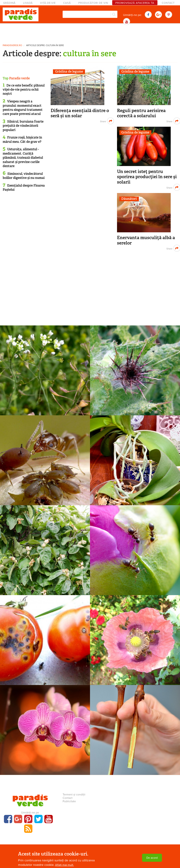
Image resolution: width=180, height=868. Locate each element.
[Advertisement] (90, 33)
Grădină (9, 3)
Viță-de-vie (48, 3)
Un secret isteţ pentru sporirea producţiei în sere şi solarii (147, 177)
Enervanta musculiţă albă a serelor (146, 240)
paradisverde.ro (12, 45)
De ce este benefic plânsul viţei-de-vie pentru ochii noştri (24, 90)
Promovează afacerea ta (135, 3)
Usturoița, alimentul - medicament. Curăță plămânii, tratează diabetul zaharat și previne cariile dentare (23, 158)
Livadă (28, 3)
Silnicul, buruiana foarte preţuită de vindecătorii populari (23, 126)
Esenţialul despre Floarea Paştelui (24, 188)
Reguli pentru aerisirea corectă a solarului (141, 113)
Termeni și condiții (74, 795)
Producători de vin (93, 3)
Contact (168, 3)
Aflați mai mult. (65, 865)
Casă (67, 3)
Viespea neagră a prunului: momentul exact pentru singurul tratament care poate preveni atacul (23, 108)
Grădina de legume (69, 71)
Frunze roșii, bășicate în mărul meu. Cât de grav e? (22, 139)
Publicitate (69, 801)
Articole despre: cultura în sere (45, 45)
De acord (152, 858)
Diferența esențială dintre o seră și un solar (80, 113)
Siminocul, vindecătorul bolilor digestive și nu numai (24, 176)
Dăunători (129, 199)
